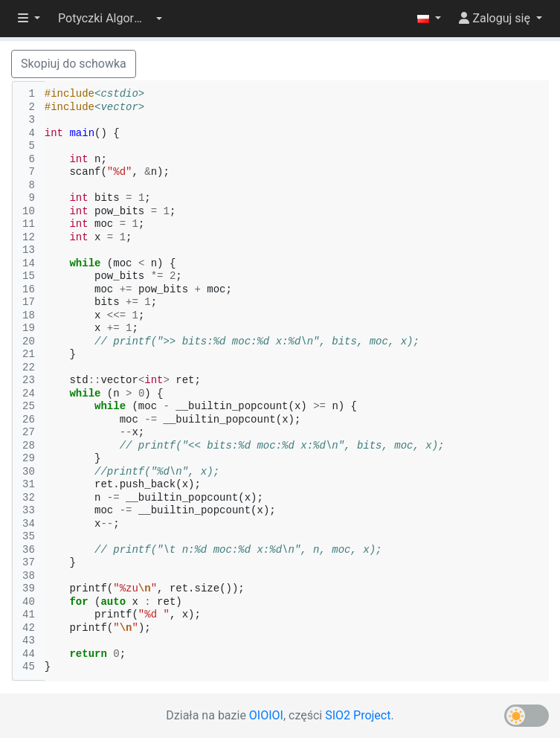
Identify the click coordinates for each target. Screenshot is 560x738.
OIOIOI (266, 715)
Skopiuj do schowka (74, 64)
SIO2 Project (358, 715)
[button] (110, 19)
